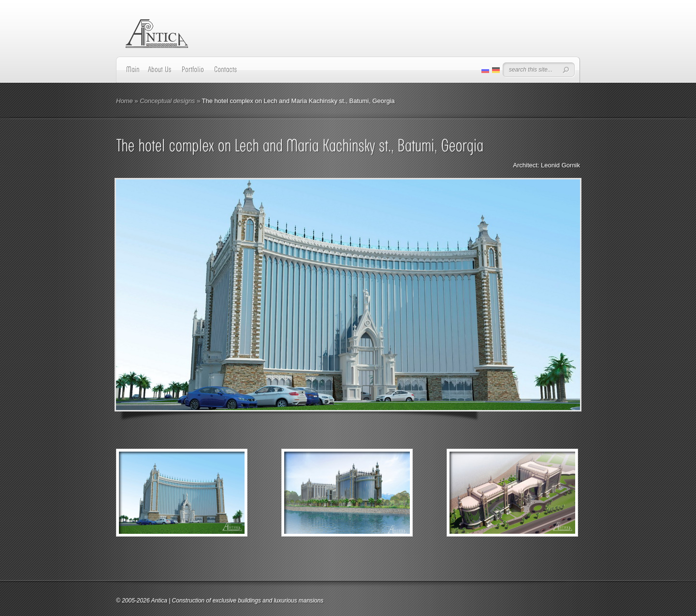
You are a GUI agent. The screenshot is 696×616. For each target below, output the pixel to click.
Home (124, 101)
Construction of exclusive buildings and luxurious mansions (248, 601)
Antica (159, 601)
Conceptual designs (167, 101)
